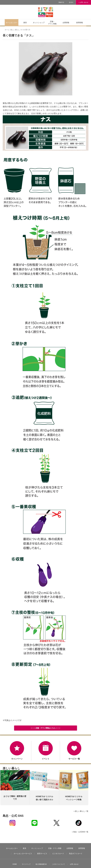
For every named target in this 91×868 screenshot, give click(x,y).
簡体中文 (61, 2)
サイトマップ (26, 864)
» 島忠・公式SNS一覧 (80, 832)
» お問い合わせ (83, 2)
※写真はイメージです (12, 720)
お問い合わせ (74, 864)
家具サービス (42, 854)
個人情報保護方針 (41, 864)
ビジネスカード (58, 854)
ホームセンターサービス (23, 854)
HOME (15, 864)
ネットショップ (37, 848)
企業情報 (70, 848)
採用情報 (82, 848)
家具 (25, 848)
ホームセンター (12, 848)
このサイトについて (58, 864)
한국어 (71, 2)
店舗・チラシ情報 (55, 848)
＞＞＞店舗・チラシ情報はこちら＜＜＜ (45, 728)
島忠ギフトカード (76, 854)
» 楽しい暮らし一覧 (81, 811)
